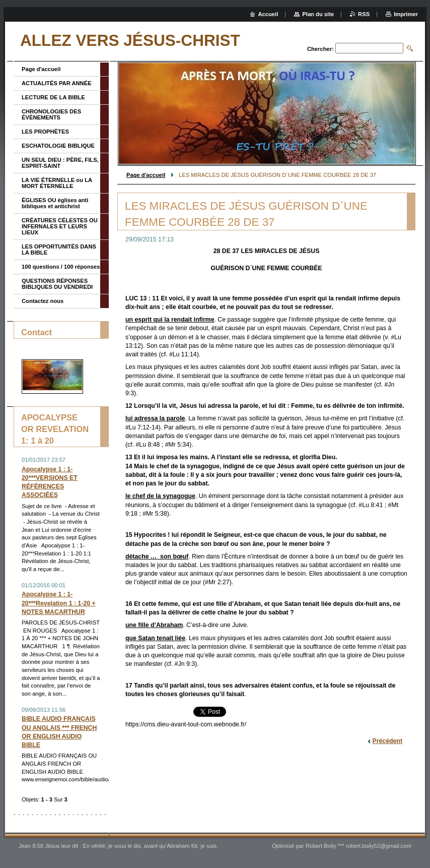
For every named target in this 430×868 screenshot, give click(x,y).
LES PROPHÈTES (45, 132)
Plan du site (318, 14)
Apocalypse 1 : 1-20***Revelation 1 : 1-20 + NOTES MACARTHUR (59, 603)
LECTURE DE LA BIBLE (53, 97)
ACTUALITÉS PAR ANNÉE (57, 83)
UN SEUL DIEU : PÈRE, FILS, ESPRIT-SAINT (60, 163)
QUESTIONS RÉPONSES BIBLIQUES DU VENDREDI (57, 284)
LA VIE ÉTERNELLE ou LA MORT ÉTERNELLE (57, 183)
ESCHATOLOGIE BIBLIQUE (58, 146)
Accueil (268, 14)
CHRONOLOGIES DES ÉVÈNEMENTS (51, 114)
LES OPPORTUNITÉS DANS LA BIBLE (59, 250)
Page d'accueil (146, 175)
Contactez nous (43, 301)
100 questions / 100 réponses (61, 267)
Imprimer (406, 14)
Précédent (387, 741)
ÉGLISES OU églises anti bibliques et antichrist (55, 203)
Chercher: (320, 49)
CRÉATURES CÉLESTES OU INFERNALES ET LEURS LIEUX (60, 226)
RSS (364, 14)
